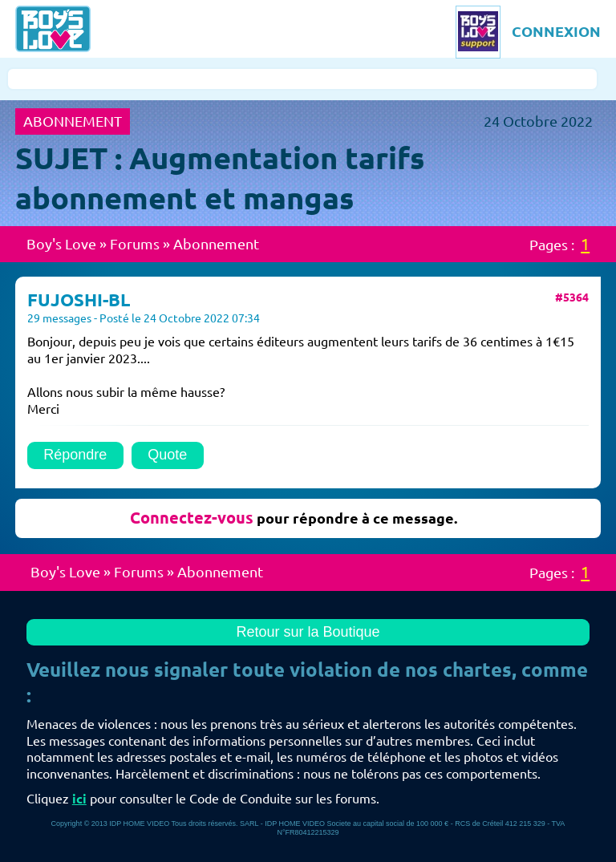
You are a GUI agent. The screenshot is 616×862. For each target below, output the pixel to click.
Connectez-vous (192, 518)
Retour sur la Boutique (308, 632)
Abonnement (216, 244)
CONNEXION (556, 31)
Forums (135, 244)
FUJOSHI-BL (79, 299)
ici (79, 799)
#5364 (572, 297)
